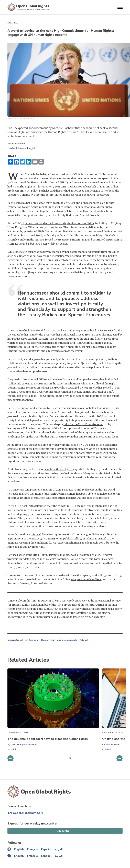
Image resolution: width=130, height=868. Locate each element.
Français (22, 148)
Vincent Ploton (18, 144)
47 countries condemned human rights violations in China (58, 223)
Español (11, 148)
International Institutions (23, 640)
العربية (32, 148)
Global (84, 640)
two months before (42, 195)
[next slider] (10, 758)
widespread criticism (62, 203)
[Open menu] (120, 7)
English (19, 849)
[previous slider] (120, 758)
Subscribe (63, 831)
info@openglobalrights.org (25, 813)
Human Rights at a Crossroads (59, 640)
